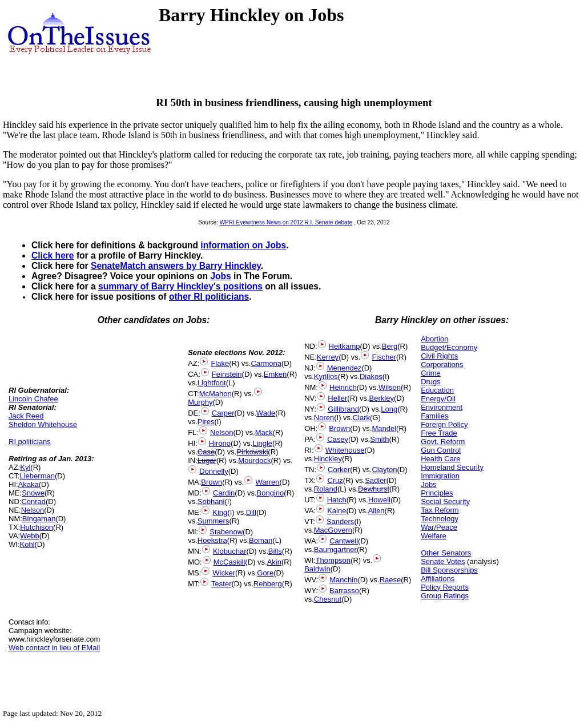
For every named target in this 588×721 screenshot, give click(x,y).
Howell (379, 500)
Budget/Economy (449, 347)
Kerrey (328, 357)
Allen (376, 511)
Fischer (384, 357)
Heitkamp (345, 346)
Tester (221, 584)
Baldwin (317, 569)
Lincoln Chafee (33, 399)
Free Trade (439, 433)
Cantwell (344, 541)
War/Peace (439, 527)
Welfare (434, 536)
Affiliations (438, 579)
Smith (379, 439)
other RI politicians (209, 297)
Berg (390, 346)
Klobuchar (230, 551)
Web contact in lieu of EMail (54, 648)
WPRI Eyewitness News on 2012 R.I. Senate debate (286, 222)
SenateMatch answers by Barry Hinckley (176, 266)
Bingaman (39, 519)
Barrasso (344, 591)
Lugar (207, 460)
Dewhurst (374, 489)
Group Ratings (445, 596)
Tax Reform (440, 510)
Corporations (442, 364)
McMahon (216, 394)
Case (206, 452)
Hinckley (328, 459)
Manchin (343, 580)
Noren (324, 418)
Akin (274, 562)
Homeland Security (452, 467)
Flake (220, 363)
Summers (214, 521)
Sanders (340, 521)
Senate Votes (443, 561)
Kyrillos (326, 376)
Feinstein (227, 374)
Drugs (431, 382)
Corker (339, 470)
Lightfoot (212, 383)
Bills (275, 551)
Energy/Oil (438, 399)
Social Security (445, 502)
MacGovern (333, 530)
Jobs (220, 276)
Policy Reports (445, 587)
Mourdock (254, 460)
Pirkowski (252, 452)
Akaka (29, 484)
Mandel (384, 428)
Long (389, 409)
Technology (440, 519)
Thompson (333, 560)
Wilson (390, 387)
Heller (337, 398)
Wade (266, 413)
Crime (431, 373)
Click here (53, 255)
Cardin (224, 493)
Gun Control (441, 450)
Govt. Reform (443, 442)
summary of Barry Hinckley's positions (180, 286)
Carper (223, 413)
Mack (264, 432)
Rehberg (268, 584)
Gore (265, 573)
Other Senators (446, 553)
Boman (261, 540)
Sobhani (211, 502)
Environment (442, 407)
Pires (206, 422)
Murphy (200, 402)
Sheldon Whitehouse (43, 424)
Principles (437, 493)
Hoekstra (212, 540)
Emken (275, 374)
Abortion (434, 339)
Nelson (33, 510)
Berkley (382, 398)
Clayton (384, 470)
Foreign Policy (444, 424)
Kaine (337, 511)
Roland (326, 489)
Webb (30, 536)
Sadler (376, 480)
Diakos (371, 376)
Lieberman (37, 476)
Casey (338, 439)
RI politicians (30, 442)
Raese (390, 580)
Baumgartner (335, 549)
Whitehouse (345, 450)
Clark (361, 418)
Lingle (262, 443)
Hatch (337, 500)
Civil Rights (439, 356)
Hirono (220, 443)
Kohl (27, 544)
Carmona (266, 363)
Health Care (440, 459)
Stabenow (226, 532)
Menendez (345, 368)
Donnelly (214, 471)
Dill (251, 512)
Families (434, 416)
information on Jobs (243, 245)
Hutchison (37, 527)
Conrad (33, 502)
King (220, 512)
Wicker (224, 573)
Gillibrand (343, 409)
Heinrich (343, 387)
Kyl (25, 467)
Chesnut (328, 599)
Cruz (335, 480)
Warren (267, 482)
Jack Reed (26, 416)
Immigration (440, 476)
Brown (212, 482)
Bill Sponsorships (449, 570)
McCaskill (229, 562)
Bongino (271, 493)
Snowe (33, 493)
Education (437, 390)
